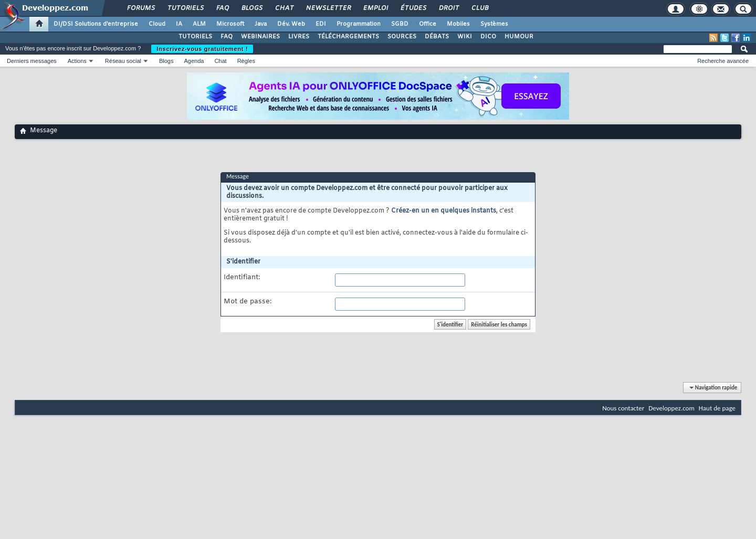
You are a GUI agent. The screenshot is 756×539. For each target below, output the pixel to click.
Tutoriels (185, 8)
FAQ (222, 8)
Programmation (359, 24)
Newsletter (328, 8)
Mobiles (458, 24)
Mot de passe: (248, 302)
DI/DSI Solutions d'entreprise (96, 24)
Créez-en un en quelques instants (444, 211)
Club (479, 8)
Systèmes (494, 24)
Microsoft (230, 24)
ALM (199, 24)
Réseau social (123, 61)
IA (179, 24)
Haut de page (717, 408)
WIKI (465, 37)
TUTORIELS (195, 37)
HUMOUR (519, 37)
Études (413, 8)
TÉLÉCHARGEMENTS (348, 37)
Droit (448, 8)
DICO (488, 37)
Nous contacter (623, 408)
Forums (140, 8)
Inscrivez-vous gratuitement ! (202, 49)
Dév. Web (291, 24)
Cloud (157, 24)
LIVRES (299, 37)
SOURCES (402, 37)
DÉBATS (437, 37)
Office (428, 24)
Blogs (251, 8)
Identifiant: (242, 278)
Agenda (194, 61)
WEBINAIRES (260, 37)
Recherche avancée (723, 61)
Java (261, 24)
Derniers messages (32, 61)
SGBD (400, 24)
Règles (246, 61)
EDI (321, 24)
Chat (284, 8)
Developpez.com (671, 408)
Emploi (375, 8)
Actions (77, 61)
